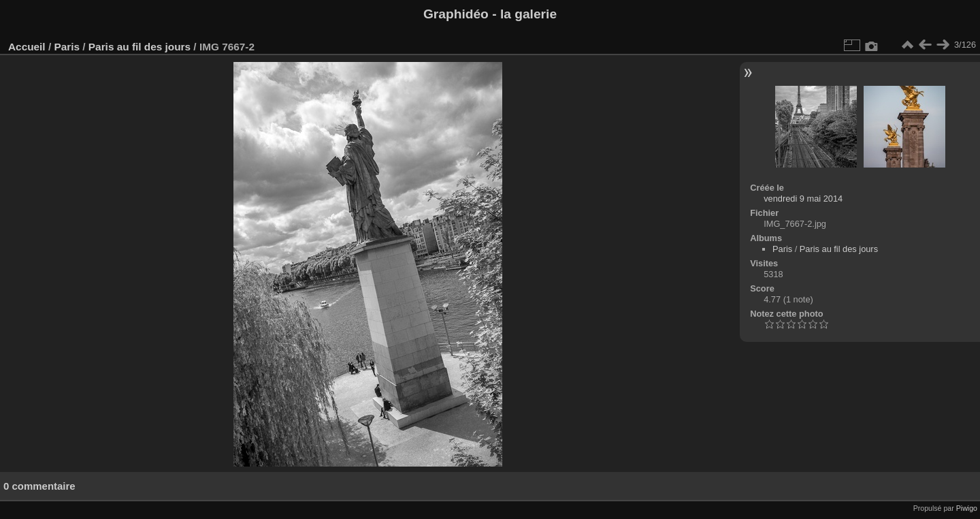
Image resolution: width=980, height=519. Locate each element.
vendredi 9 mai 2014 (803, 199)
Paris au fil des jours (140, 47)
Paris (67, 47)
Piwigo (967, 508)
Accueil (27, 47)
